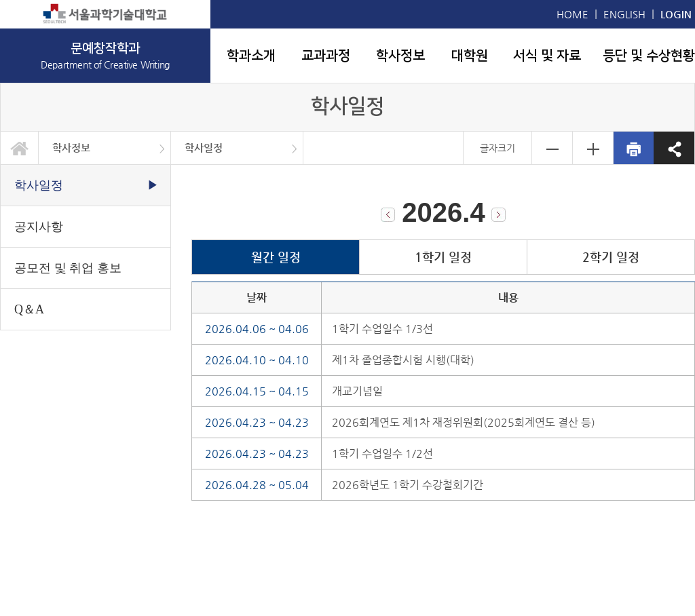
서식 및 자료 (547, 56)
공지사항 (39, 227)
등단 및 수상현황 (649, 56)
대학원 (470, 56)
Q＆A (29, 309)
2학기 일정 (611, 257)
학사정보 (400, 56)
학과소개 (251, 56)
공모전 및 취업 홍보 (68, 268)
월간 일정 (276, 257)
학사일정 (204, 148)
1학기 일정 (443, 257)
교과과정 (326, 56)
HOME (572, 14)
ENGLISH (624, 14)
